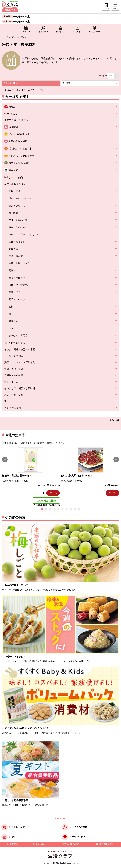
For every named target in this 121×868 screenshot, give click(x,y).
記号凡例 (114, 420)
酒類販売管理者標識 (104, 844)
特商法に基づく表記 (71, 844)
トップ (5, 37)
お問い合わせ (40, 844)
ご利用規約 (13, 844)
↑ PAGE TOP (60, 819)
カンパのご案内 (13, 408)
